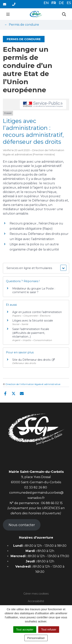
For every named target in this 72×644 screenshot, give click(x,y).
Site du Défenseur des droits (33, 360)
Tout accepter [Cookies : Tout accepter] (25, 629)
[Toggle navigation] (8, 14)
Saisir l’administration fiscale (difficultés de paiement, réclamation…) (31, 333)
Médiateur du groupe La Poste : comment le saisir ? (34, 290)
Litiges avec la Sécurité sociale (33, 321)
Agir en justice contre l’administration (37, 312)
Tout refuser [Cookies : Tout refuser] (49, 629)
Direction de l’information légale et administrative (33, 384)
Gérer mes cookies (36, 594)
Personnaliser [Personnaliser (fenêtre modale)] (36, 638)
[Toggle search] (64, 14)
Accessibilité (36, 601)
